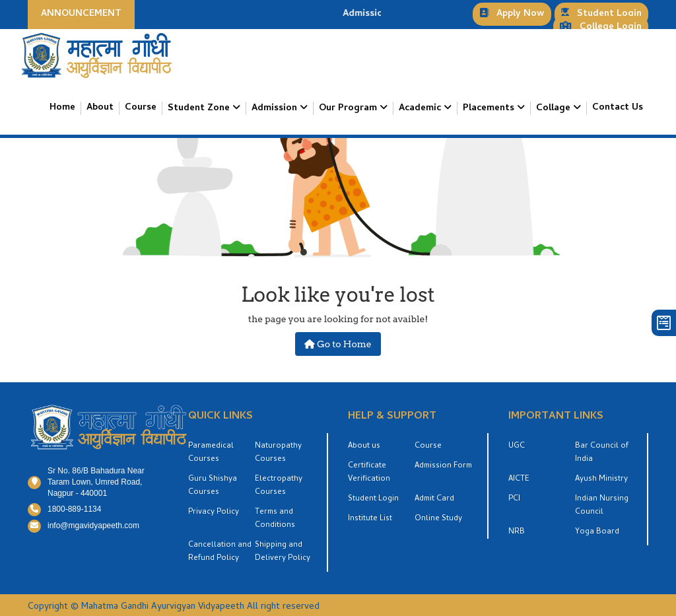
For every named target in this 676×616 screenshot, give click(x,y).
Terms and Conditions (275, 519)
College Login (601, 27)
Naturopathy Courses (278, 453)
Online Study (438, 519)
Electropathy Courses (279, 486)
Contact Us (618, 108)
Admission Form (443, 466)
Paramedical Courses (211, 453)
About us (364, 446)
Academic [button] (421, 108)
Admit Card (434, 499)
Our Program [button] (349, 108)
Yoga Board (597, 532)
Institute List (370, 519)
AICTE (519, 479)
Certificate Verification (369, 473)
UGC (517, 446)
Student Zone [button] (200, 108)
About (100, 108)
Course (141, 108)
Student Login (601, 14)
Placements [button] (490, 108)
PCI (514, 499)
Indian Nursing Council (602, 506)
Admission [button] (276, 108)
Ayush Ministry (601, 479)
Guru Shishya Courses (213, 486)
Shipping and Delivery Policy (283, 552)
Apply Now (512, 14)
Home (62, 108)
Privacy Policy (214, 512)
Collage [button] (555, 108)
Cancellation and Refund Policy (220, 552)
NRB (517, 532)
